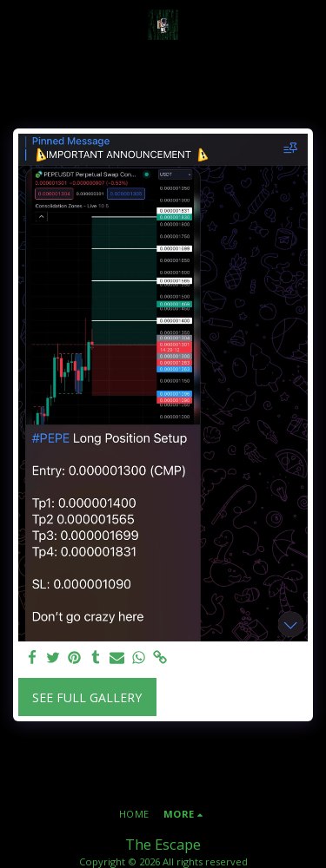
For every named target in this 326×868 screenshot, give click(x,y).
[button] (19, 24)
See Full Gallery (87, 697)
